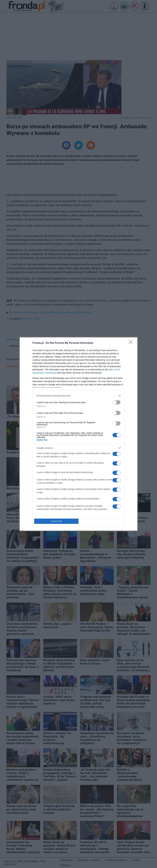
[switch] (117, 402)
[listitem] (78, 396)
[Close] (132, 343)
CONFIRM (56, 521)
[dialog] (78, 434)
